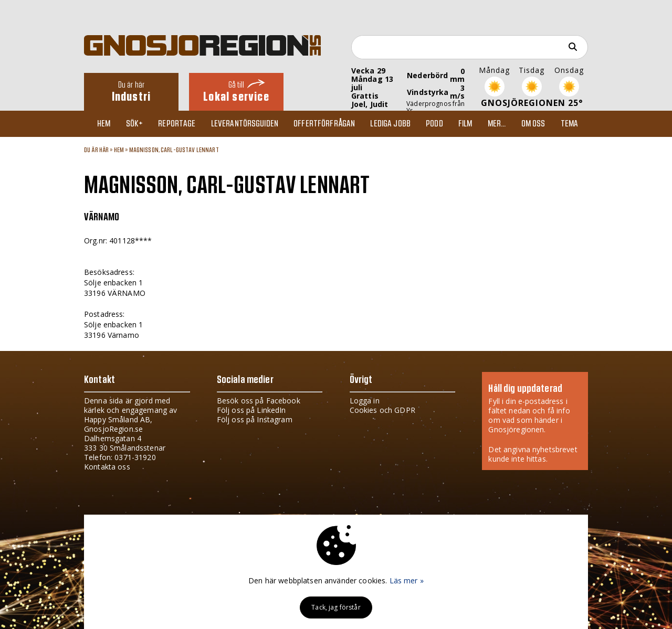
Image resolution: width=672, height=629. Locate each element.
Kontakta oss (107, 467)
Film (465, 124)
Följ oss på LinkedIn (251, 410)
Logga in (365, 401)
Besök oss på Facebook (259, 401)
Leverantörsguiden (245, 124)
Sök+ (135, 124)
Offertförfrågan (324, 124)
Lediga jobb (390, 124)
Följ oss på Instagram (255, 419)
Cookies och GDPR (382, 410)
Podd (434, 124)
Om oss (533, 124)
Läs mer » (407, 580)
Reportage (177, 124)
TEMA (570, 124)
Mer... (497, 124)
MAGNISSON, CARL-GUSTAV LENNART (174, 150)
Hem (104, 124)
